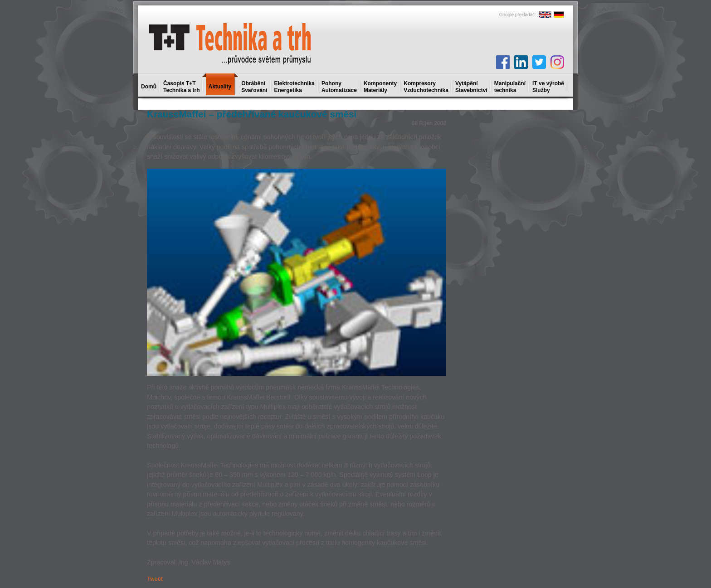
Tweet (155, 579)
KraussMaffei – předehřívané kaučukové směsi (252, 114)
